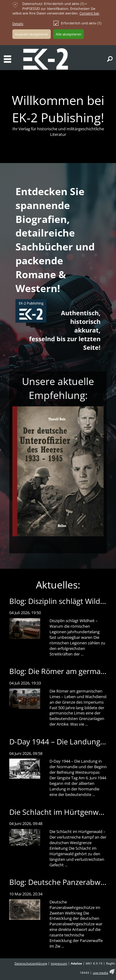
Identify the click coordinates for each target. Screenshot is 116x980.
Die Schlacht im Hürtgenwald (59, 812)
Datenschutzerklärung (31, 963)
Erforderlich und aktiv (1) (77, 23)
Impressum (59, 963)
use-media (101, 973)
